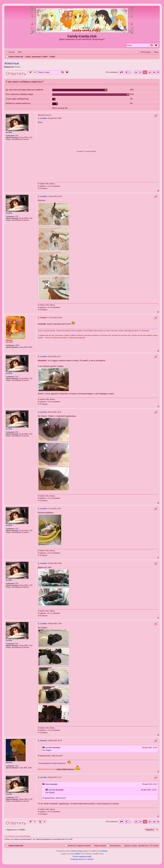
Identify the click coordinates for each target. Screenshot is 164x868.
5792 (17, 136)
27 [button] (140, 72)
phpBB (77, 854)
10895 (17, 345)
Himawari (9, 340)
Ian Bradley (104, 851)
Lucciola (9, 132)
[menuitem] (18, 52)
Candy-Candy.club (82, 36)
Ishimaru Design (77, 851)
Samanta (9, 763)
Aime (47, 784)
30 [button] (154, 72)
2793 (17, 766)
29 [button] (150, 72)
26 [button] (136, 72)
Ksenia (17, 67)
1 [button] (130, 72)
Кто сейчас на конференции (17, 836)
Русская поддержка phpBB (82, 856)
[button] (121, 72)
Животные (12, 63)
